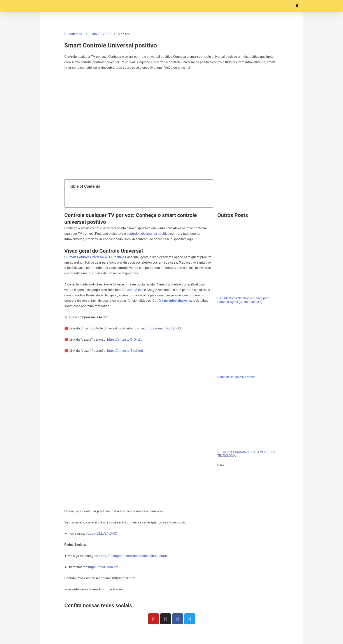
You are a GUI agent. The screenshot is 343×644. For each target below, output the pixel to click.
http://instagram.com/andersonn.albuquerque (134, 556)
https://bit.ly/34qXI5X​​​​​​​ (101, 534)
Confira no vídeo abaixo (170, 301)
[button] (45, 6)
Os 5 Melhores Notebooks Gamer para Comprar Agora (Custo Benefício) (243, 300)
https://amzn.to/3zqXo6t (125, 351)
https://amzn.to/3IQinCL (164, 328)
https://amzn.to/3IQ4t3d (125, 339)
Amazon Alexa (133, 290)
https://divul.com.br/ (103, 567)
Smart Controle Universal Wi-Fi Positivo (96, 257)
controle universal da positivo (148, 234)
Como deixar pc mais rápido (236, 377)
